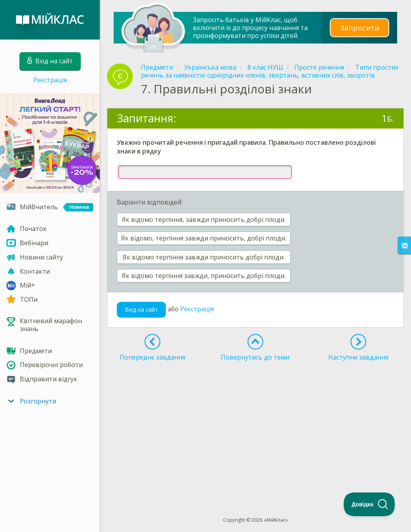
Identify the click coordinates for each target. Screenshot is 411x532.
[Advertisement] (255, 424)
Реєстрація (50, 80)
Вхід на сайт (142, 310)
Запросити (360, 27)
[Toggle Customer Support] (369, 504)
